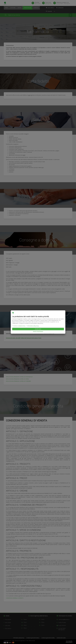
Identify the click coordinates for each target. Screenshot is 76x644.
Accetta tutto (38, 329)
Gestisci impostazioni (38, 331)
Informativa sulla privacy (33, 326)
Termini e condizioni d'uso (19, 326)
